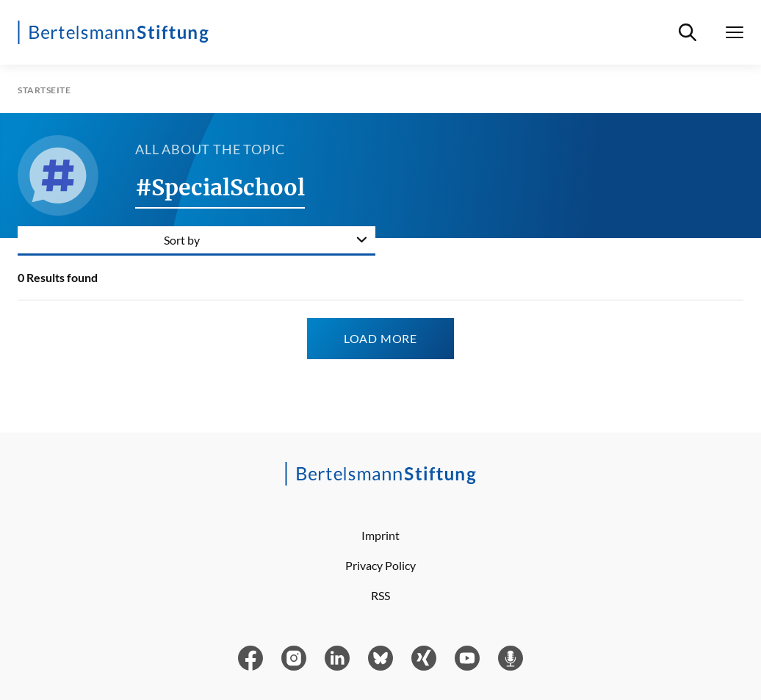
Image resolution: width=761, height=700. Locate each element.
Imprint (380, 535)
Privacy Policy (380, 565)
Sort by (182, 240)
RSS (380, 595)
